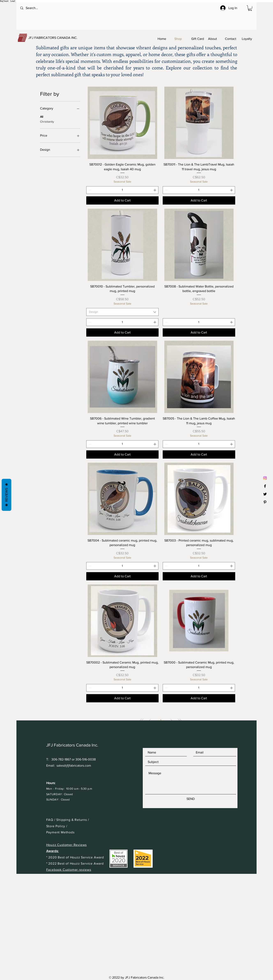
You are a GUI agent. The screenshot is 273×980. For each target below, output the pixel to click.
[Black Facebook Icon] (265, 486)
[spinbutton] (122, 190)
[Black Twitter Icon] (265, 494)
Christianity (47, 121)
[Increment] (155, 190)
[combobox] (122, 312)
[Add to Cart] (122, 200)
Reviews (6, 495)
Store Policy (56, 826)
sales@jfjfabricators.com (74, 765)
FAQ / (51, 820)
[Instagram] (265, 478)
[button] (250, 8)
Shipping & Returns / (73, 820)
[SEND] (191, 799)
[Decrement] (89, 190)
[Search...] (37, 8)
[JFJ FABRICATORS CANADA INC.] (61, 38)
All (42, 116)
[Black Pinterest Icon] (265, 502)
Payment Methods (60, 832)
